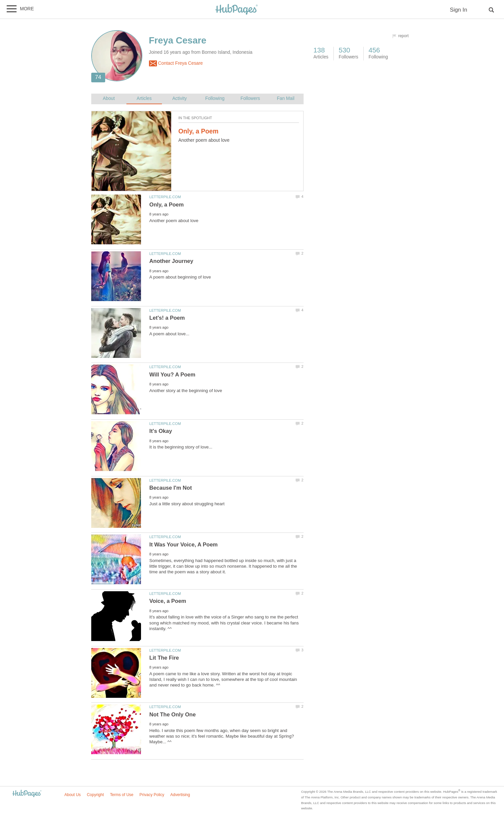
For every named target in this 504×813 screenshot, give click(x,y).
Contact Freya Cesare (176, 63)
